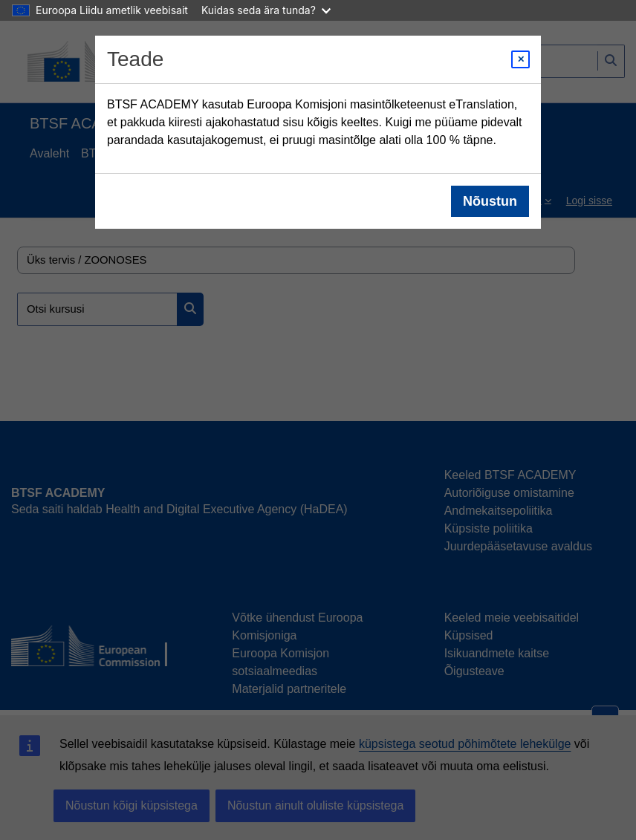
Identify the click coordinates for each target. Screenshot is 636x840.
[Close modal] (520, 59)
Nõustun (490, 201)
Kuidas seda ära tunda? (266, 10)
